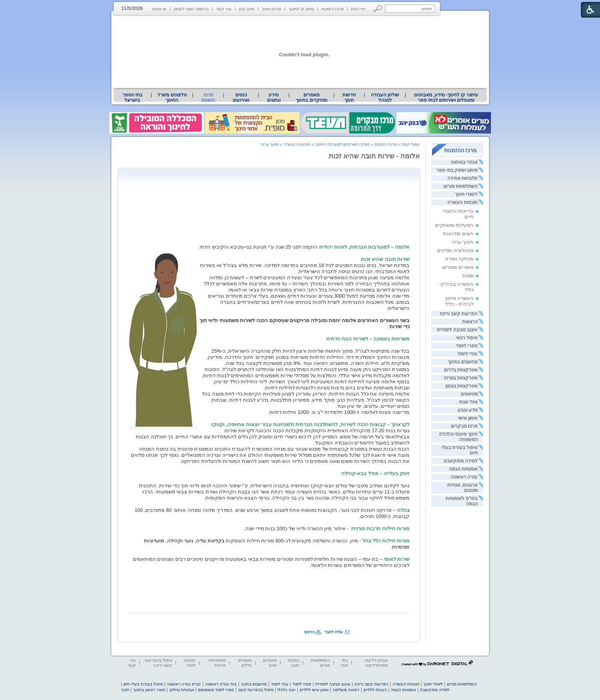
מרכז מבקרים (464, 426)
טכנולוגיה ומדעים (455, 250)
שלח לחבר (333, 632)
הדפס (309, 632)
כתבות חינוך (294, 663)
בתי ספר (344, 663)
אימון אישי (468, 418)
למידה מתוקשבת (461, 461)
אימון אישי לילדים (314, 690)
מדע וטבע (468, 410)
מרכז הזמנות (333, 9)
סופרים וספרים (458, 267)
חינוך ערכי (463, 242)
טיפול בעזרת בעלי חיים (143, 684)
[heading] (304, 247)
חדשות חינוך (349, 98)
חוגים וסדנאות (458, 234)
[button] (378, 9)
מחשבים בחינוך (463, 362)
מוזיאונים (469, 394)
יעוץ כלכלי (286, 690)
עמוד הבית (411, 144)
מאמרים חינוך (270, 663)
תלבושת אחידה (462, 178)
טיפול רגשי (467, 338)
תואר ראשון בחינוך (149, 690)
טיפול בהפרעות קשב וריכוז (159, 663)
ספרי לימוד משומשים (216, 690)
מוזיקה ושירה (459, 259)
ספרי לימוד (467, 346)
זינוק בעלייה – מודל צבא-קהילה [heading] (376, 473)
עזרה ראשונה (464, 477)
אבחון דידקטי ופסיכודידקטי (376, 663)
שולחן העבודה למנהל (385, 98)
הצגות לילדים (375, 690)
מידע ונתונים (274, 98)
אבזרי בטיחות (464, 162)
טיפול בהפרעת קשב (256, 690)
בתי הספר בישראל (132, 98)
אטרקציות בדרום (461, 370)
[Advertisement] (271, 189)
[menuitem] (446, 98)
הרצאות (470, 322)
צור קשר (224, 9)
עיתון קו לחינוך (301, 9)
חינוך (125, 690)
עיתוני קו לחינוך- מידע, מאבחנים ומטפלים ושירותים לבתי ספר (446, 98)
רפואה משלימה (346, 690)
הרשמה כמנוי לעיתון (191, 9)
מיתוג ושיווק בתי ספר (457, 170)
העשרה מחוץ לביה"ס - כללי (459, 301)
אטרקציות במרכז (461, 378)
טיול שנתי (468, 402)
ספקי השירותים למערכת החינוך (342, 144)
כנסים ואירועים (241, 98)
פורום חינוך (271, 9)
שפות (468, 276)
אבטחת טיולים (182, 690)
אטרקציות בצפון (461, 386)
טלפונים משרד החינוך (172, 98)
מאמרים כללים (245, 663)
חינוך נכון (247, 9)
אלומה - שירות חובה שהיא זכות (374, 156)
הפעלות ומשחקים (454, 225)
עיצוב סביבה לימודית (457, 330)
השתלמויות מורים (461, 186)
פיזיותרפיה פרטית (217, 663)
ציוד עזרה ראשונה (221, 684)
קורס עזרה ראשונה (184, 684)
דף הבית (358, 9)
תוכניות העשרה (462, 202)
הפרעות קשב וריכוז (459, 314)
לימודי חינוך (466, 194)
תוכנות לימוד (190, 663)
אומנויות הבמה (463, 469)
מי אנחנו (159, 9)
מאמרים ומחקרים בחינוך (311, 98)
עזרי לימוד (467, 354)
